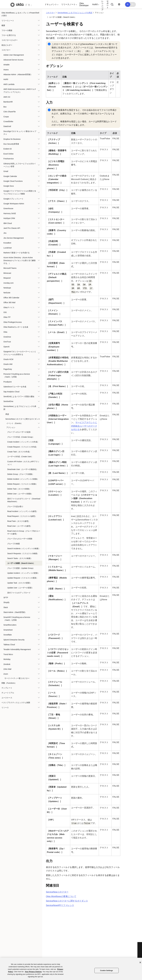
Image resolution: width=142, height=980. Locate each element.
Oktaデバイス (9, 307)
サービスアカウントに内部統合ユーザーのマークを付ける (84, 426)
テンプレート (7, 688)
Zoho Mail (7, 669)
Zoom (6, 674)
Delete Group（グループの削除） (21, 474)
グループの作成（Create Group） (21, 437)
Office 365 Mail (9, 302)
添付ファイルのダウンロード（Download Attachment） (24, 500)
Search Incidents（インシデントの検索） (24, 549)
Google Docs (9, 186)
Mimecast (7, 273)
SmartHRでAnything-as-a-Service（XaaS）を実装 (17, 619)
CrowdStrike (8, 121)
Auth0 (6, 79)
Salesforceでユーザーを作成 (15, 387)
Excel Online (8, 154)
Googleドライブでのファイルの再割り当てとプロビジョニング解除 (20, 192)
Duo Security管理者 (11, 144)
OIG (5, 312)
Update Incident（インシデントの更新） (23, 573)
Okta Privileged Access (13, 322)
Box (5, 107)
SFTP (6, 598)
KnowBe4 (7, 243)
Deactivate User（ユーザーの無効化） (23, 469)
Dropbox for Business (12, 139)
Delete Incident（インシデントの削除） (23, 479)
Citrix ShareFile (10, 112)
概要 (3, 25)
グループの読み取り (15, 506)
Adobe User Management (14, 55)
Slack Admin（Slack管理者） (15, 612)
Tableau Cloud (9, 645)
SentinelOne (8, 401)
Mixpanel (7, 278)
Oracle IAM (8, 364)
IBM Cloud (8, 223)
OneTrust (7, 342)
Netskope (7, 288)
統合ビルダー (7, 45)
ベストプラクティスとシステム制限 (16, 703)
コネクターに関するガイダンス (67, 901)
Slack (6, 607)
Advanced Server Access (13, 60)
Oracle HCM (8, 359)
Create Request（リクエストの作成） (22, 447)
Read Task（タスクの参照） (19, 521)
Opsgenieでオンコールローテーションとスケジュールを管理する (20, 353)
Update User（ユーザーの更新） (20, 588)
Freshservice (9, 159)
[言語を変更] (119, 4)
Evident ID (8, 149)
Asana (6, 70)
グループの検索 (14, 544)
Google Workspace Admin (14, 204)
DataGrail (7, 126)
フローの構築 (7, 30)
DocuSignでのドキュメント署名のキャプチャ (20, 133)
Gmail (6, 171)
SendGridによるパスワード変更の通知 (19, 396)
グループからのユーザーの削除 (20, 539)
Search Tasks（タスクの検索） (20, 558)
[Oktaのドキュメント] (20, 4)
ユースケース (7, 698)
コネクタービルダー (10, 40)
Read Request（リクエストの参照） (22, 516)
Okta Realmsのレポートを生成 (16, 327)
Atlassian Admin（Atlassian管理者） (18, 74)
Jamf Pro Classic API (12, 228)
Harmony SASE (10, 213)
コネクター (6, 50)
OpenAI (6, 347)
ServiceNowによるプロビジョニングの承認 (20, 408)
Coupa (6, 117)
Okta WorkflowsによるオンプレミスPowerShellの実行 (20, 14)
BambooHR (8, 102)
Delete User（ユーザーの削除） (20, 494)
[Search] (112, 4)
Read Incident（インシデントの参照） (23, 511)
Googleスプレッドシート (13, 199)
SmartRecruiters (10, 625)
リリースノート (8, 21)
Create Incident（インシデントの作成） (23, 442)
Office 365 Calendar (11, 298)
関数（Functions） (9, 683)
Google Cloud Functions (13, 181)
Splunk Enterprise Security (14, 640)
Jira (5, 233)
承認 (7, 414)
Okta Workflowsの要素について (61, 896)
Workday (7, 659)
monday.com (8, 283)
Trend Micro (8, 654)
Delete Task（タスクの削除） (19, 489)
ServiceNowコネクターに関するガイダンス (23, 419)
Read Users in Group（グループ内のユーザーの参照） (24, 532)
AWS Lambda (9, 84)
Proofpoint (8, 382)
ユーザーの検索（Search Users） (21, 563)
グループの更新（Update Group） (21, 568)
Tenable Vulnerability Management (17, 649)
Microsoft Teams (10, 268)
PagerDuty (8, 369)
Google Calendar (10, 176)
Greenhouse (8, 208)
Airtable (6, 65)
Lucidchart (8, 248)
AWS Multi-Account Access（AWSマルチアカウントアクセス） (20, 91)
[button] (51, 4)
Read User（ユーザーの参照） (20, 526)
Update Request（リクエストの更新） (23, 578)
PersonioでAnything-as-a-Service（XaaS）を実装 (17, 375)
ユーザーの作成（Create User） (20, 457)
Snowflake (8, 635)
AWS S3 (7, 97)
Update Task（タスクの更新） (19, 583)
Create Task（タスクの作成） (19, 452)
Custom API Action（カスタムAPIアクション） (23, 463)
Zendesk (7, 664)
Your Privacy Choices (33, 972)
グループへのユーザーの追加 (19, 432)
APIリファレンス (60, 905)
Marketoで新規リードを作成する (17, 253)
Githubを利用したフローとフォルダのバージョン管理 (19, 165)
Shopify (6, 602)
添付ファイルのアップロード (19, 593)
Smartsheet (8, 630)
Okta (5, 332)
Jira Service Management (14, 238)
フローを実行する (9, 35)
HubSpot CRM (9, 218)
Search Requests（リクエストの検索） (23, 553)
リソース (5, 708)
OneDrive (7, 337)
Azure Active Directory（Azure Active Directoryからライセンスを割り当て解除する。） (20, 260)
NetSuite (7, 293)
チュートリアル (8, 693)
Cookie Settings (107, 970)
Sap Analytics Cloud (11, 392)
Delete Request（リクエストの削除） (22, 484)
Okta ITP (7, 317)
